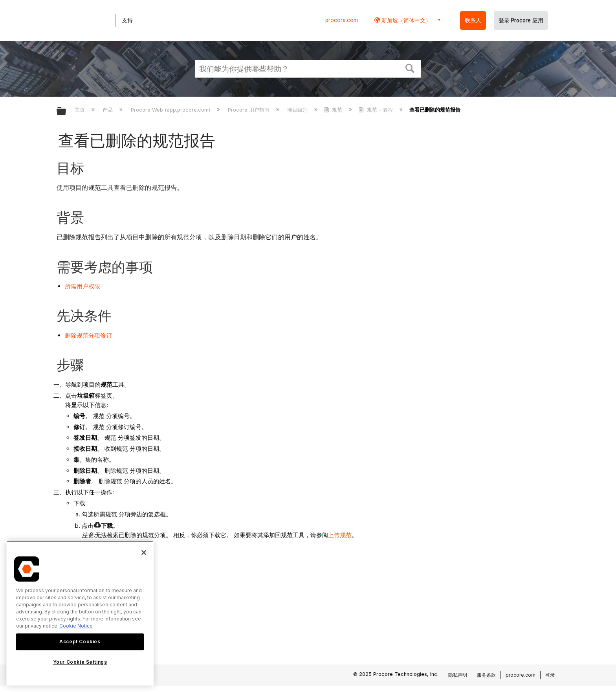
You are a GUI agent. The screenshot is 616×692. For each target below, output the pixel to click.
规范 (334, 110)
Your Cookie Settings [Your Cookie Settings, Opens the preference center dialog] (80, 662)
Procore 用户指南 (249, 110)
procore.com (342, 20)
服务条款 (486, 675)
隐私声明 (458, 675)
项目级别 (298, 110)
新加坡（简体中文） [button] (405, 20)
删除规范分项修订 (88, 335)
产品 (108, 110)
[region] (80, 613)
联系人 (473, 20)
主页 (81, 110)
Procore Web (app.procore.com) (171, 110)
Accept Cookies (80, 642)
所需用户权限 (82, 286)
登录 (550, 675)
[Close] (144, 552)
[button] (410, 68)
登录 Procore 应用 (521, 20)
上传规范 (340, 535)
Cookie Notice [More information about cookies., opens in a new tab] (76, 626)
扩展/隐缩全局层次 (66, 111)
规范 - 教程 (376, 110)
